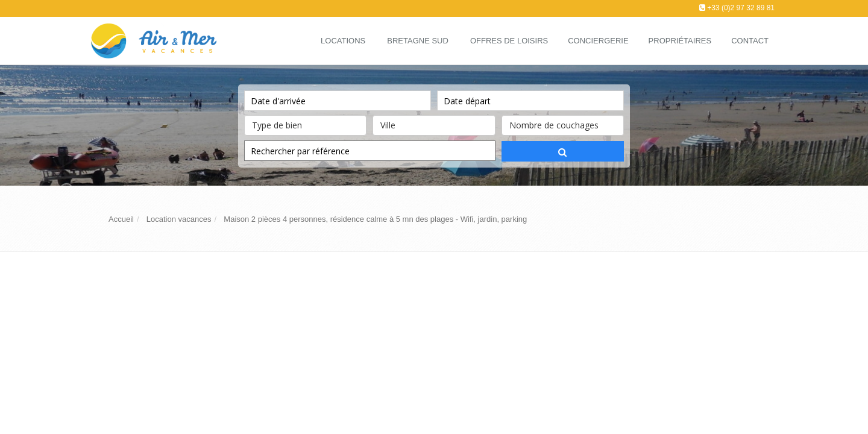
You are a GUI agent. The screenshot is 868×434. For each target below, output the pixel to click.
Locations (343, 41)
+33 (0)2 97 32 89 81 (741, 8)
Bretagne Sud (418, 41)
